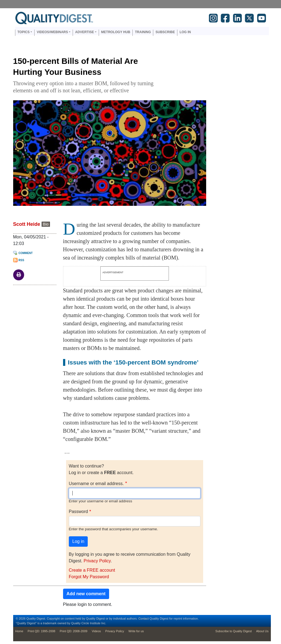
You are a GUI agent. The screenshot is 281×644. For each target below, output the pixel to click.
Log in (185, 32)
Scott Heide (27, 224)
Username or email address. (96, 484)
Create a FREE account (92, 570)
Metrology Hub (116, 32)
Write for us (136, 631)
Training (143, 32)
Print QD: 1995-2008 (42, 631)
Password (78, 512)
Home (19, 631)
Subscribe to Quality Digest (234, 631)
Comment (26, 253)
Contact (144, 619)
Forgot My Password (89, 577)
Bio (46, 224)
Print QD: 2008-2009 (74, 631)
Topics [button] (24, 32)
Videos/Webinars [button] (52, 32)
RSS (22, 260)
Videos (96, 631)
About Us (262, 631)
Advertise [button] (85, 32)
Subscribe (165, 32)
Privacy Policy (97, 561)
